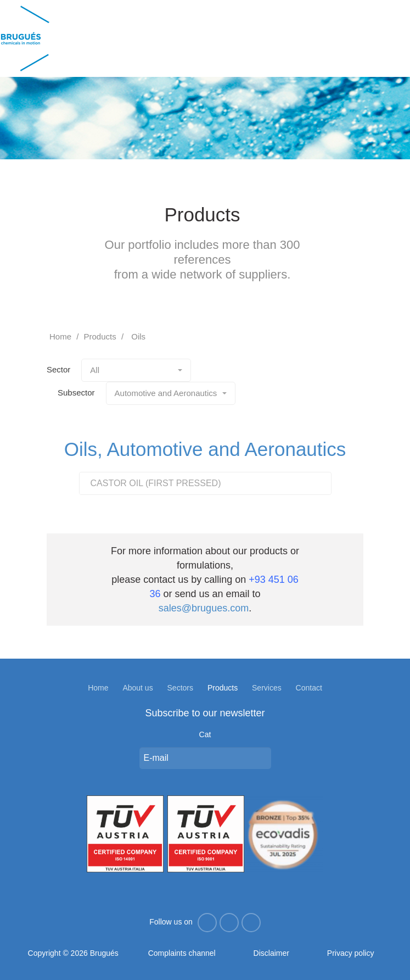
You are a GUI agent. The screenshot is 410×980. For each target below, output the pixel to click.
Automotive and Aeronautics (171, 393)
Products (100, 336)
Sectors (180, 688)
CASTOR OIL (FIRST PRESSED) (156, 483)
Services (267, 688)
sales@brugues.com (204, 608)
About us (137, 688)
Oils (138, 336)
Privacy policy (351, 953)
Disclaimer (271, 953)
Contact (309, 688)
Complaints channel (182, 953)
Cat (205, 734)
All (136, 370)
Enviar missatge (260, 758)
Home (60, 336)
